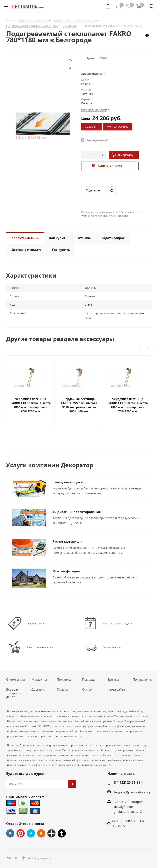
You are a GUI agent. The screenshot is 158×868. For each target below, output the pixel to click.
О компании (16, 679)
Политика (64, 679)
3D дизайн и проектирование (77, 512)
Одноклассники (41, 833)
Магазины (39, 679)
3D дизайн (92, 127)
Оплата (62, 689)
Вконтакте (10, 833)
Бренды (113, 679)
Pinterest (21, 833)
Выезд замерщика (68, 482)
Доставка (38, 689)
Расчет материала (67, 541)
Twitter (31, 833)
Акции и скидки (35, 623)
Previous (142, 348)
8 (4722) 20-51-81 (127, 782)
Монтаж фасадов (118, 127)
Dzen (51, 833)
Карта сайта (116, 689)
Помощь (88, 679)
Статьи (87, 689)
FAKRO (85, 84)
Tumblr (62, 833)
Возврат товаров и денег (14, 693)
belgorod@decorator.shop (132, 792)
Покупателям (143, 679)
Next (148, 348)
